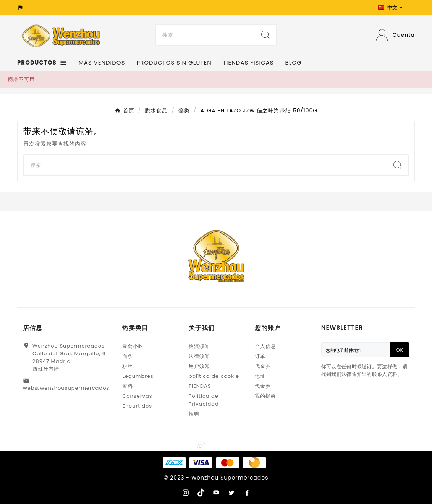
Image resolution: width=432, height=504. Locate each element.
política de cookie (214, 376)
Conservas (137, 396)
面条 (128, 356)
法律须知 (199, 356)
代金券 (263, 366)
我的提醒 (265, 396)
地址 (260, 376)
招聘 (194, 414)
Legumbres (138, 376)
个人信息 (265, 346)
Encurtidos (137, 406)
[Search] (206, 35)
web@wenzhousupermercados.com (73, 388)
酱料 (128, 386)
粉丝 (128, 366)
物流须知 (199, 346)
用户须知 (199, 366)
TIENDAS (200, 386)
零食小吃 (133, 346)
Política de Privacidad (204, 400)
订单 (260, 356)
